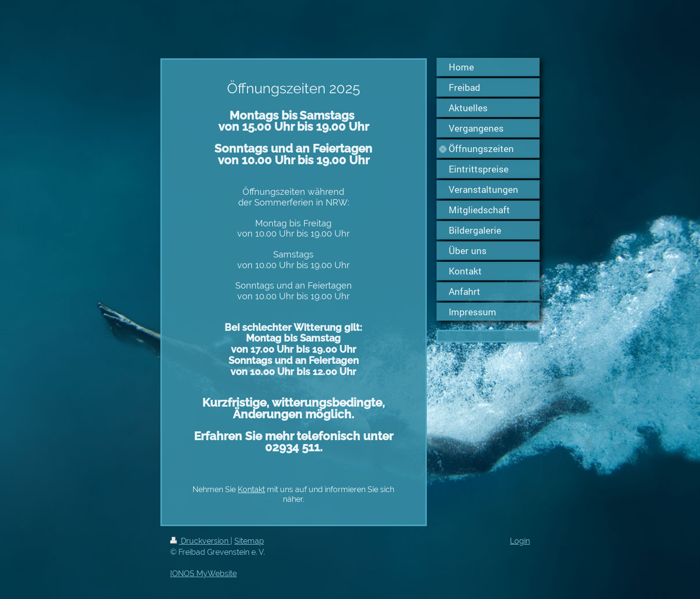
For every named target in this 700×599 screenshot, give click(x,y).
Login (520, 541)
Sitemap (249, 541)
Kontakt (251, 489)
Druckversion (200, 541)
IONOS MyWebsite (203, 573)
